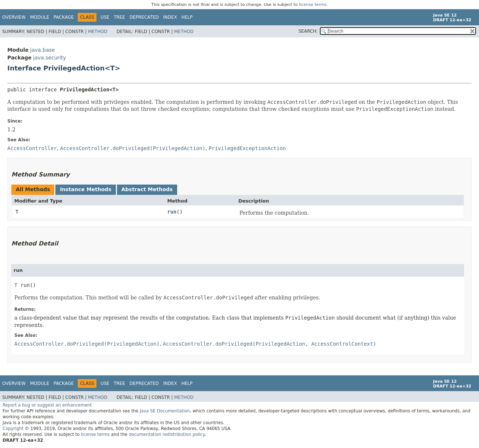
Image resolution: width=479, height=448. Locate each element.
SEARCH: (308, 31)
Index (170, 17)
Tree (119, 17)
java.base (42, 50)
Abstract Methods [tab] (147, 189)
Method (98, 32)
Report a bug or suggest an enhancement (47, 405)
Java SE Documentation (165, 411)
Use (105, 17)
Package (64, 17)
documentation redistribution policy (167, 434)
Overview (14, 17)
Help (187, 17)
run (172, 212)
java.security (50, 58)
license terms (313, 5)
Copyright (13, 429)
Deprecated (144, 17)
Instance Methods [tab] (85, 189)
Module (40, 17)
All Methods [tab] (33, 189)
